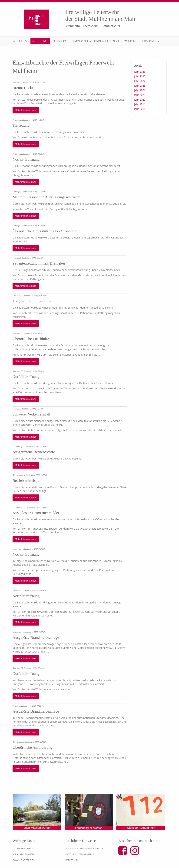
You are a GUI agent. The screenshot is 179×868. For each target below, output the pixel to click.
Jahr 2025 (140, 76)
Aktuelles (20, 41)
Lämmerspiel (80, 41)
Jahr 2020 (140, 100)
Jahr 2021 (140, 95)
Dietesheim (59, 41)
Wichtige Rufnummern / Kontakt (85, 848)
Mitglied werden (23, 848)
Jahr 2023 (140, 86)
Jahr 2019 (140, 104)
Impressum (72, 860)
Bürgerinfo (149, 41)
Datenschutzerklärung (80, 854)
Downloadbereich (24, 860)
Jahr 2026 (140, 72)
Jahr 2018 (140, 109)
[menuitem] (21, 41)
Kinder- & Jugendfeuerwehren (115, 41)
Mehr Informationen (26, 110)
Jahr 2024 (140, 81)
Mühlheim (39, 41)
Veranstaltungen (23, 854)
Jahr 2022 (140, 90)
